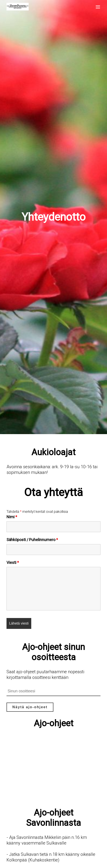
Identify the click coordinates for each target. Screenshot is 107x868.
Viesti (13, 562)
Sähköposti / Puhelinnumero (32, 540)
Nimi (12, 517)
